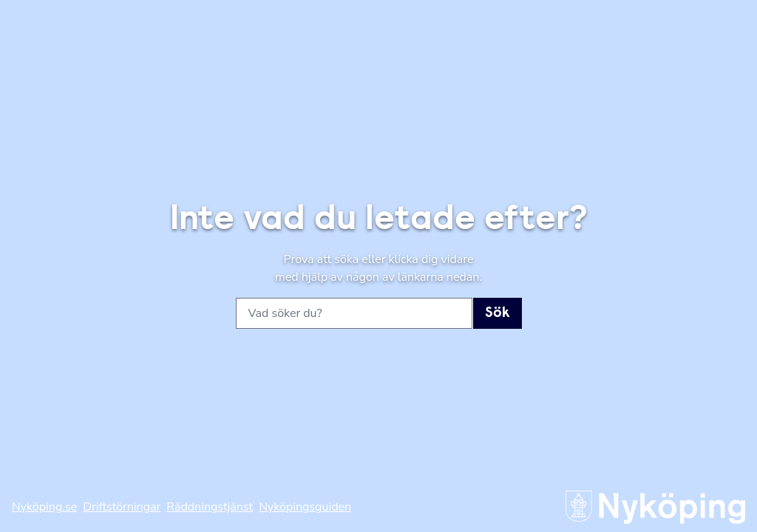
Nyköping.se (44, 507)
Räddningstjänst (210, 507)
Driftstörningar (122, 507)
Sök (498, 313)
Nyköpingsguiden (305, 507)
